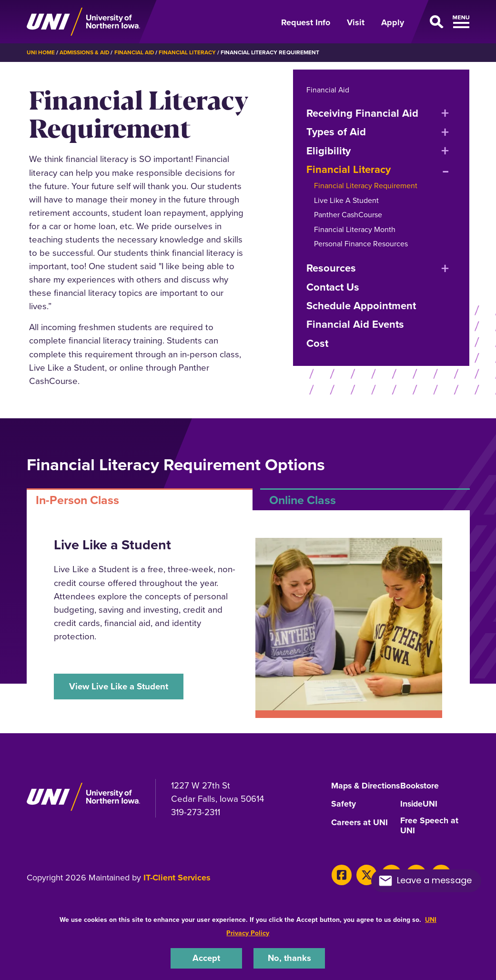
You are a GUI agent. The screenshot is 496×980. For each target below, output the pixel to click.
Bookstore (420, 786)
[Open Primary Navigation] (442, 22)
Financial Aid (135, 52)
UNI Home (41, 52)
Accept (206, 958)
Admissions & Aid (85, 52)
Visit (356, 22)
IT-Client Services (177, 887)
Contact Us (333, 287)
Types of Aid (336, 132)
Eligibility (329, 150)
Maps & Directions (351, 789)
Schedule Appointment (361, 305)
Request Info (306, 22)
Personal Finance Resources (361, 243)
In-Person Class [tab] (77, 500)
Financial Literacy (189, 52)
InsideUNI (420, 813)
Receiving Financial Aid (362, 113)
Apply (393, 22)
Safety (344, 813)
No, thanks (289, 958)
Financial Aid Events (355, 324)
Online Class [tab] (303, 500)
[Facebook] (341, 884)
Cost (317, 343)
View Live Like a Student (119, 686)
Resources (331, 268)
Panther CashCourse (348, 215)
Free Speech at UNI (430, 835)
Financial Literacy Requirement (366, 186)
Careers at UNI (360, 831)
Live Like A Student (346, 200)
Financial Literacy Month (355, 229)
